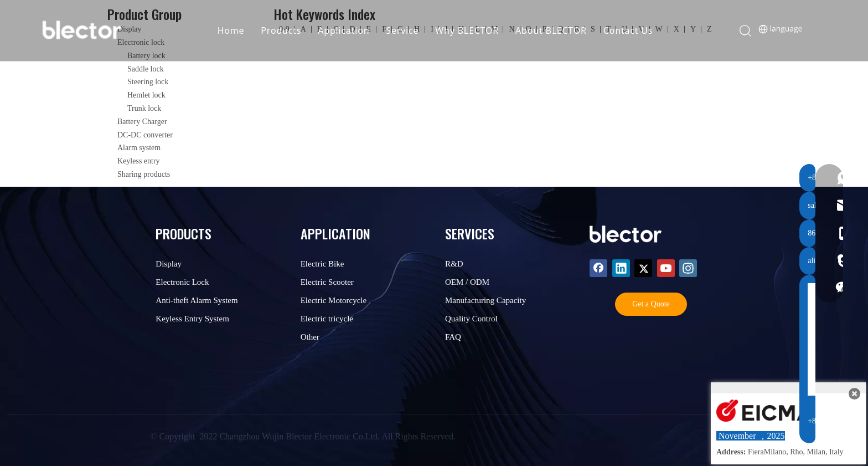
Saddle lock (146, 69)
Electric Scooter (327, 282)
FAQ (453, 337)
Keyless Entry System (192, 319)
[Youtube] (666, 268)
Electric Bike (322, 264)
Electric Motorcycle (334, 300)
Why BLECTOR (469, 30)
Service (404, 30)
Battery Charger (142, 122)
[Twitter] (643, 268)
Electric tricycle (327, 319)
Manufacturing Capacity (485, 300)
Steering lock (148, 82)
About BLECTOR (553, 30)
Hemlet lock (146, 95)
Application (346, 30)
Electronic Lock (182, 282)
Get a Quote (651, 304)
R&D (454, 264)
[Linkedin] (621, 268)
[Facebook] (598, 268)
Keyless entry (139, 161)
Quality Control (471, 319)
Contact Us (630, 30)
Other (310, 337)
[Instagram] (688, 268)
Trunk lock (144, 108)
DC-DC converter (145, 135)
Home (233, 30)
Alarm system (139, 148)
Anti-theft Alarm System (197, 300)
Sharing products (144, 174)
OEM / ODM (467, 282)
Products (283, 30)
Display (169, 264)
